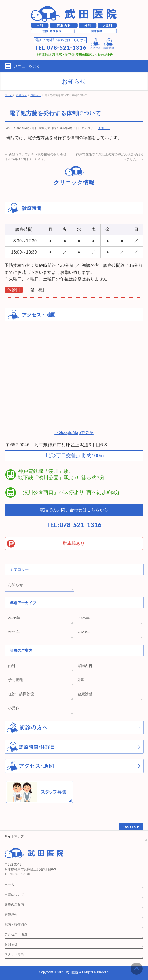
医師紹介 (11, 915)
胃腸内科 (85, 666)
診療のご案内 (14, 905)
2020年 (83, 632)
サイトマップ (14, 836)
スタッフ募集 (14, 954)
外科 (81, 680)
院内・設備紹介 (16, 925)
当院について (14, 895)
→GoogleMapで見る (74, 433)
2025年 (83, 618)
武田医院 (72, 972)
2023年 (14, 632)
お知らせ (104, 128)
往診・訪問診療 (21, 694)
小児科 (14, 708)
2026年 (14, 618)
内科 (12, 666)
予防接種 (16, 680)
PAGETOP (131, 827)
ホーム (9, 885)
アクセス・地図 (16, 934)
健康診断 (85, 694)
